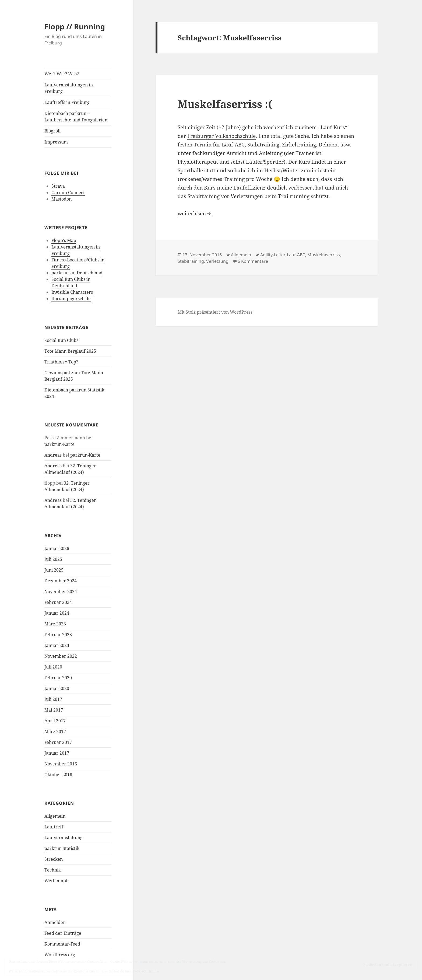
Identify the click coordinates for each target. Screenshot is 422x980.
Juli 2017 (53, 699)
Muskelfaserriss (324, 255)
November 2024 (61, 591)
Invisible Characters (72, 292)
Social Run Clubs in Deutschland (71, 282)
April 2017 (55, 721)
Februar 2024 (58, 602)
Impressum (56, 142)
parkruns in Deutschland (77, 273)
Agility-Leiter (272, 255)
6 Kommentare (253, 261)
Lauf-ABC (296, 255)
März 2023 (55, 624)
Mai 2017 (54, 710)
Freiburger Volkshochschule (221, 136)
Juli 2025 (53, 559)
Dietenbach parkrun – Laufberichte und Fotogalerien (76, 117)
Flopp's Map (64, 240)
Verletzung (217, 261)
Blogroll (52, 131)
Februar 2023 (58, 635)
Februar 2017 (58, 742)
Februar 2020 (58, 678)
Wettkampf (56, 881)
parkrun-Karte (59, 444)
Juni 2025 (54, 570)
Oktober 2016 (58, 775)
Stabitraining (191, 261)
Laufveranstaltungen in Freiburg (69, 88)
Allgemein (55, 816)
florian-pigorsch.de (71, 299)
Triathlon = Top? (61, 362)
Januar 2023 (57, 645)
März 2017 (55, 731)
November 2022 (61, 656)
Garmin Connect (68, 192)
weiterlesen (195, 213)
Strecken (54, 859)
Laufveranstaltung (64, 838)
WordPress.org (60, 955)
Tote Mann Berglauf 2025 (70, 351)
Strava (58, 186)
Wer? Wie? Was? (62, 74)
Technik (53, 870)
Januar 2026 (57, 548)
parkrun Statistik (62, 848)
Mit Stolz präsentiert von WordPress (215, 312)
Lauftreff (54, 827)
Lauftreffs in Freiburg (67, 102)
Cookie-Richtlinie (146, 971)
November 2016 (61, 764)
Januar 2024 (57, 613)
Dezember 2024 (61, 581)
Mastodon (61, 199)
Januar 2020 (57, 688)
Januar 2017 (57, 753)
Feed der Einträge (63, 933)
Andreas (53, 455)
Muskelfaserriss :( (225, 104)
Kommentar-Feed (62, 944)
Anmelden (55, 922)
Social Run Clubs (61, 340)
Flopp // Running (75, 27)
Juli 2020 (53, 667)
